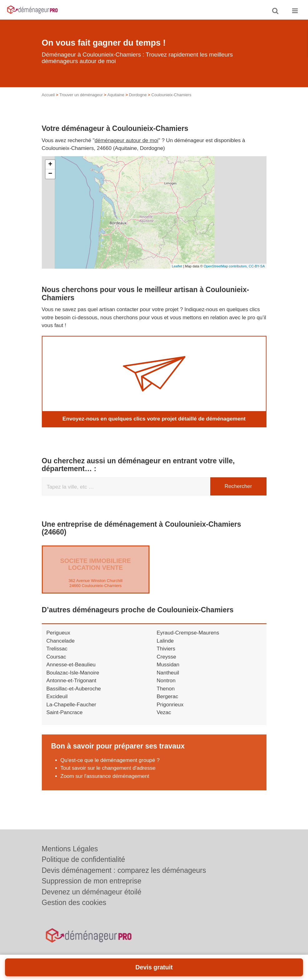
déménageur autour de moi (126, 140)
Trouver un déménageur (81, 95)
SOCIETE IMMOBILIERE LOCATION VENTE (96, 564)
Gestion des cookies (74, 903)
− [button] (50, 174)
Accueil (48, 95)
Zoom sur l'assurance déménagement (105, 776)
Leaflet (177, 266)
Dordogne (138, 95)
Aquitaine (116, 95)
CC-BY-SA (257, 266)
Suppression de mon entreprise (92, 881)
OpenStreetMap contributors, (226, 266)
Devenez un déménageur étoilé (92, 892)
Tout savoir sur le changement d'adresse (109, 768)
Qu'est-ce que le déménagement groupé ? (110, 760)
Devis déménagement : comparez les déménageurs (124, 870)
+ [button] (50, 165)
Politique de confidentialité (83, 859)
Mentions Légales (70, 849)
